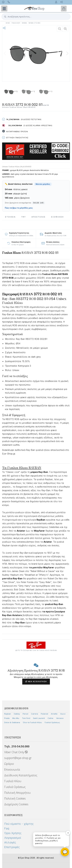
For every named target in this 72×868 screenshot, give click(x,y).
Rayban (8, 714)
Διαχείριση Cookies (16, 804)
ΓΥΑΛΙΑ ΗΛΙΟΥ (16, 23)
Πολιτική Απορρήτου (17, 793)
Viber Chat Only (16, 752)
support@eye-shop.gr (18, 758)
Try (24, 217)
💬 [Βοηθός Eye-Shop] (65, 852)
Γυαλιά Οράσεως (52, 722)
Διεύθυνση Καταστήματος (21, 775)
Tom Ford (26, 718)
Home (8, 23)
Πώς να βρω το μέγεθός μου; (19, 208)
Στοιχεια (10, 217)
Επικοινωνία (12, 769)
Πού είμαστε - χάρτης (19, 824)
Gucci (63, 714)
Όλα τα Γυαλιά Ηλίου (32, 722)
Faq (7, 828)
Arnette (54, 714)
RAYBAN (24, 23)
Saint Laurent (39, 718)
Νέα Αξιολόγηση (36, 682)
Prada (7, 718)
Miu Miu (16, 718)
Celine (50, 718)
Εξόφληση (57, 217)
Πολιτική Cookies (15, 798)
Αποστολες (38, 217)
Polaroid (44, 714)
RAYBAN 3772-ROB (34, 23)
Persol (25, 714)
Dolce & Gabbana (12, 722)
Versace (60, 718)
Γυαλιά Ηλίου (13, 781)
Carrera (35, 714)
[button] (67, 53)
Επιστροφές (12, 847)
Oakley (17, 714)
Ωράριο (9, 764)
